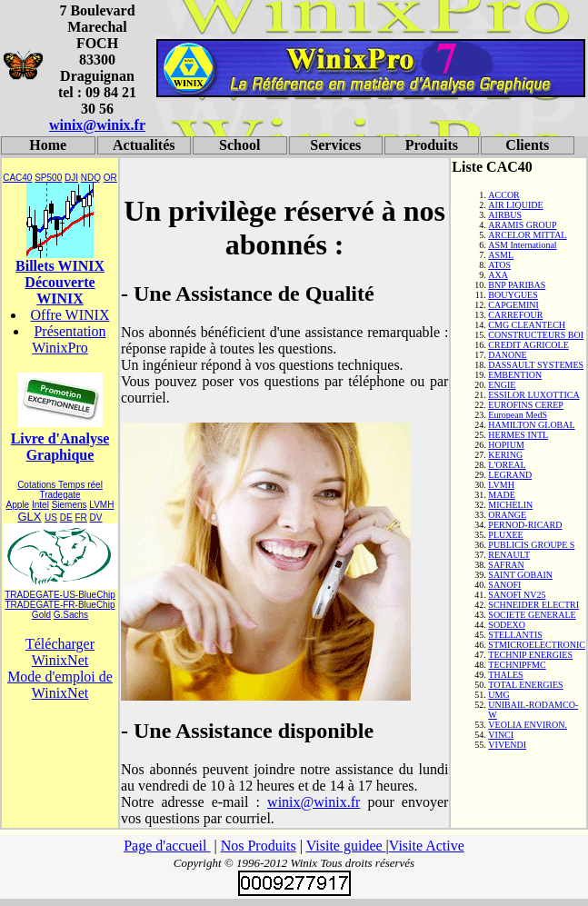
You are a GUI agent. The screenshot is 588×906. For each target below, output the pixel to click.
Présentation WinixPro (69, 339)
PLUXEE (505, 535)
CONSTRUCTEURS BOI (536, 335)
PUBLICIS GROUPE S (531, 545)
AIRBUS (505, 215)
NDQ (91, 178)
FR (80, 518)
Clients (527, 145)
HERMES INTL (518, 435)
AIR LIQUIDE (515, 205)
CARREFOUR (515, 315)
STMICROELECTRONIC (537, 645)
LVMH (101, 505)
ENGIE (502, 385)
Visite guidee (346, 846)
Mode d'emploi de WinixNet (60, 685)
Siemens (70, 505)
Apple (18, 505)
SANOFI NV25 (517, 595)
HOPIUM (506, 445)
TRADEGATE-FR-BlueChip (60, 605)
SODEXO (507, 625)
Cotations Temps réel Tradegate (60, 490)
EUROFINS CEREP (526, 405)
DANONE (507, 355)
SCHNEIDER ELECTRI (533, 605)
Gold (41, 615)
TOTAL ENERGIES (525, 685)
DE (66, 518)
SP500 (48, 178)
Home (48, 145)
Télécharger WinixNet (60, 652)
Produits (432, 145)
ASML (501, 255)
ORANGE (507, 515)
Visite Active (427, 846)
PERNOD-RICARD (525, 525)
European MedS (518, 415)
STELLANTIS (515, 635)
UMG (498, 695)
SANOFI (504, 585)
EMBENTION (515, 375)
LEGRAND (510, 475)
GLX (29, 517)
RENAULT (509, 555)
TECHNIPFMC (517, 665)
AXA (498, 275)
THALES (505, 675)
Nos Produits (259, 846)
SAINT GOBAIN (520, 575)
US (51, 518)
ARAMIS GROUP (522, 225)
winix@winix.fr (97, 125)
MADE (501, 495)
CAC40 (17, 178)
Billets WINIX (60, 266)
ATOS (499, 265)
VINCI (501, 735)
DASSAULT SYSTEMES (536, 365)
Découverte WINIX (60, 290)
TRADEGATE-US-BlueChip (60, 595)
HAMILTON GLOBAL (531, 425)
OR (110, 178)
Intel (40, 505)
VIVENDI (507, 745)
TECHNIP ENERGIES (530, 655)
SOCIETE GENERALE (532, 615)
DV (96, 518)
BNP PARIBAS (517, 285)
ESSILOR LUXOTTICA (533, 395)
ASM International (522, 245)
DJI (71, 178)
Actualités (144, 145)
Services (335, 145)
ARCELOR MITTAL (527, 235)
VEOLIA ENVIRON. (528, 725)
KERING (505, 455)
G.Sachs (71, 615)
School (239, 145)
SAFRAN (506, 565)
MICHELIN (510, 505)
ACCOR (503, 195)
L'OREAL (507, 465)
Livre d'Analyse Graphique (60, 447)
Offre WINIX (70, 315)
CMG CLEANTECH (527, 325)
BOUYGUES (513, 295)
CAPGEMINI (513, 305)
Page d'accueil (167, 846)
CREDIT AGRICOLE (528, 345)
